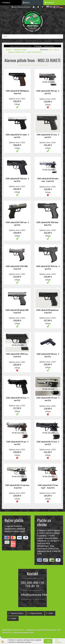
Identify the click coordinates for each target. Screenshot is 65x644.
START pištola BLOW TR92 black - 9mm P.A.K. (48, 224)
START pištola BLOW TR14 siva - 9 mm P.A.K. (48, 92)
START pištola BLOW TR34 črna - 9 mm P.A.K (48, 267)
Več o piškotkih (58, 641)
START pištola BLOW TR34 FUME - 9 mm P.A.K (17, 267)
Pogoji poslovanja (36, 613)
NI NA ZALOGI (48, 82)
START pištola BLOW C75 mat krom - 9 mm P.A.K (17, 486)
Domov (9, 50)
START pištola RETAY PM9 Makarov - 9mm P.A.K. (17, 92)
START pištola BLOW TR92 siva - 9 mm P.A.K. (17, 224)
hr (58, 7)
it (54, 7)
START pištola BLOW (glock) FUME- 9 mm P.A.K (17, 311)
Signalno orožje (20, 50)
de (61, 7)
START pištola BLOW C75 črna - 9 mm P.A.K (48, 443)
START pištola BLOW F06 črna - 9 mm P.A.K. (48, 355)
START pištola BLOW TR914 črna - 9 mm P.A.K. (17, 355)
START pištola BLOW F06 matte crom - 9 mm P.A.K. (48, 180)
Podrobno (6, 3)
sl (48, 7)
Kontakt (13, 618)
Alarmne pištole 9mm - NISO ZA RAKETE (25, 52)
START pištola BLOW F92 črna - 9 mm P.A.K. (17, 399)
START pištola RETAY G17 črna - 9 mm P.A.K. (48, 136)
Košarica (49, 3)
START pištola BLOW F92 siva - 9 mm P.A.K (17, 443)
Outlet (51, 613)
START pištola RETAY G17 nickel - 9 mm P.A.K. (17, 136)
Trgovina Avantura (17, 613)
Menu (26, 3)
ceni (50, 50)
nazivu (56, 50)
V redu (48, 641)
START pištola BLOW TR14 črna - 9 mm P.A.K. (17, 180)
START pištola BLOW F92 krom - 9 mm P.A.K (48, 399)
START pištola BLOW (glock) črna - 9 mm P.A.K (48, 311)
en (51, 7)
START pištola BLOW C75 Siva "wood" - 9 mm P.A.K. (48, 486)
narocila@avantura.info (23, 633)
